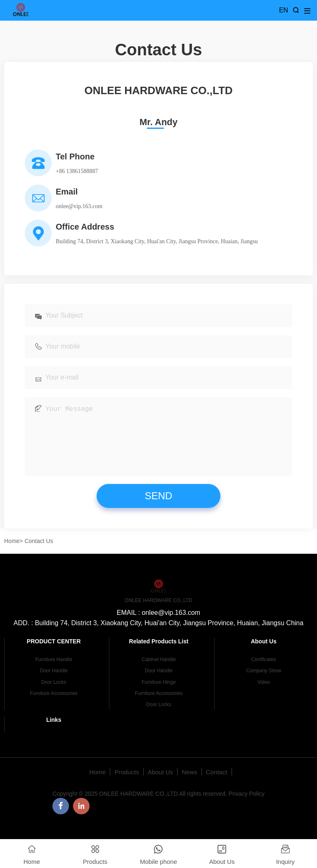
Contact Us (39, 553)
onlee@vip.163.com (79, 206)
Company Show (264, 683)
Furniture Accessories (53, 706)
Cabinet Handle (159, 672)
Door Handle (53, 683)
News (189, 784)
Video (264, 695)
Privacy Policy (247, 806)
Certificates (264, 672)
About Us (161, 784)
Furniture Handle (53, 672)
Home (12, 553)
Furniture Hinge (159, 695)
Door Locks (54, 695)
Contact (217, 784)
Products (127, 784)
